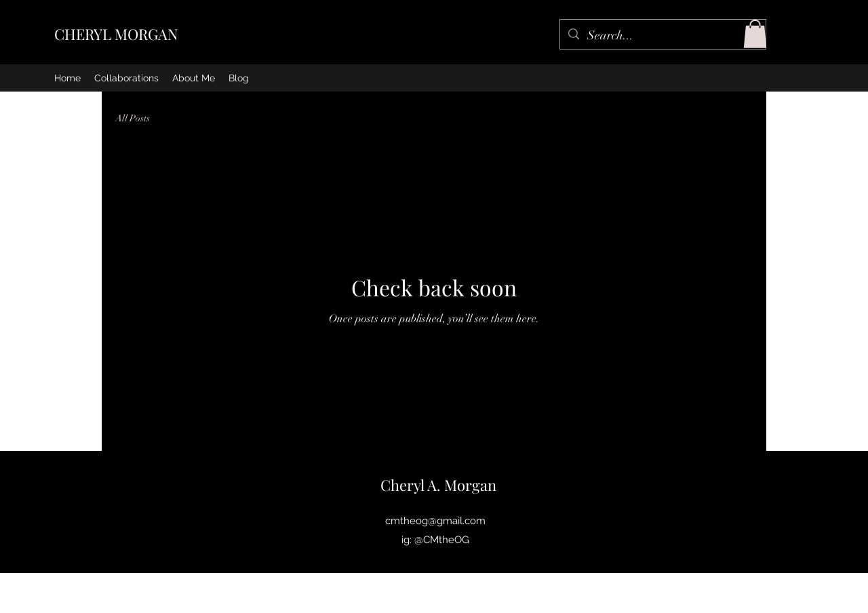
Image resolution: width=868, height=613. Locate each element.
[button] (755, 34)
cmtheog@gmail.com (435, 521)
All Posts (133, 118)
